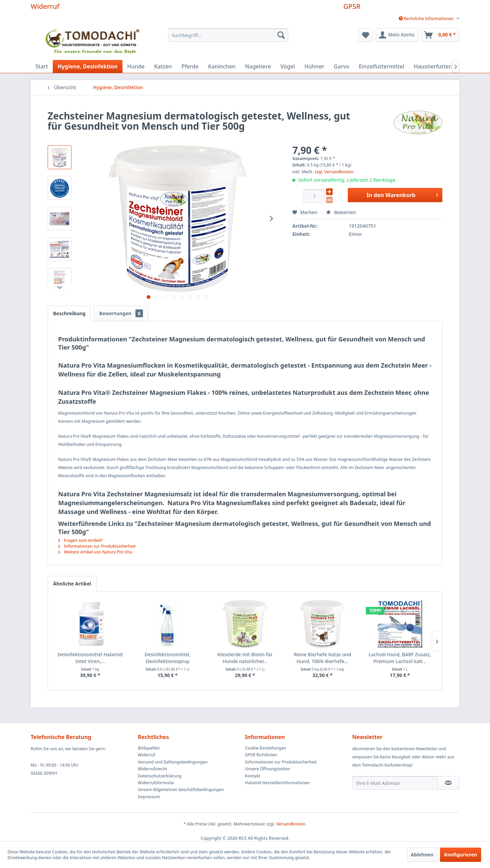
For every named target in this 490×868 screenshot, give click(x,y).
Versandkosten (291, 824)
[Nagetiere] (258, 66)
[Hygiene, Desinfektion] (88, 66)
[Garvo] (342, 66)
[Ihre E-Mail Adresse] (395, 783)
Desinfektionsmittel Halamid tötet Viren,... (90, 658)
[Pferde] (190, 66)
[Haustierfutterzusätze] (442, 66)
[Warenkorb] (440, 35)
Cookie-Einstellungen (266, 748)
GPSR (352, 6)
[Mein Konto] (397, 35)
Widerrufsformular (156, 783)
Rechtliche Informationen (427, 19)
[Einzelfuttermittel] (382, 66)
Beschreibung (69, 313)
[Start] (42, 66)
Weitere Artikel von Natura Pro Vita (95, 552)
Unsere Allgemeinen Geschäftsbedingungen (181, 790)
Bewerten (341, 212)
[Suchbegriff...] (228, 35)
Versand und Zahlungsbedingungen (173, 762)
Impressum (149, 797)
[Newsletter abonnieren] (448, 783)
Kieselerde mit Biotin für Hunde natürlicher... (245, 658)
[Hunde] (136, 66)
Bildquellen (149, 748)
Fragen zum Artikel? (80, 540)
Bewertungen (121, 313)
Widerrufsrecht (152, 769)
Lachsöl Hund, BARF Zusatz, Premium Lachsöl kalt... (400, 658)
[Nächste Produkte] (437, 641)
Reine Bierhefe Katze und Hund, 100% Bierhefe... (322, 658)
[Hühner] (314, 66)
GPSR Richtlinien (261, 755)
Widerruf (45, 6)
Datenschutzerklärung (160, 776)
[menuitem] (427, 19)
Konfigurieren (461, 855)
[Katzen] (163, 66)
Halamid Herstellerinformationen (277, 783)
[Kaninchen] (222, 66)
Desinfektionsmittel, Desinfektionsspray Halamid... (168, 658)
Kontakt (253, 776)
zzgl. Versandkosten (334, 172)
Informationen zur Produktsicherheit (97, 546)
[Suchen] (281, 35)
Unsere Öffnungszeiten (268, 769)
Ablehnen (422, 855)
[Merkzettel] (366, 35)
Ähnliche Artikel (72, 584)
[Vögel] (288, 66)
